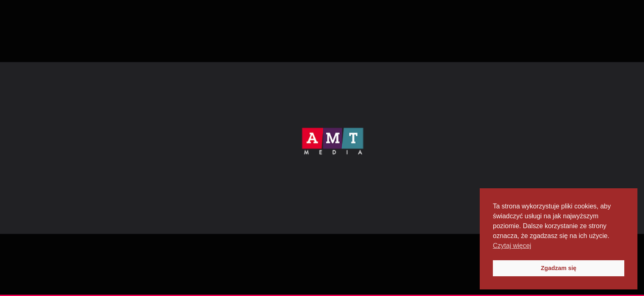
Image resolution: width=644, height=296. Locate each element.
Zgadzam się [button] (559, 268)
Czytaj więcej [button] (512, 246)
